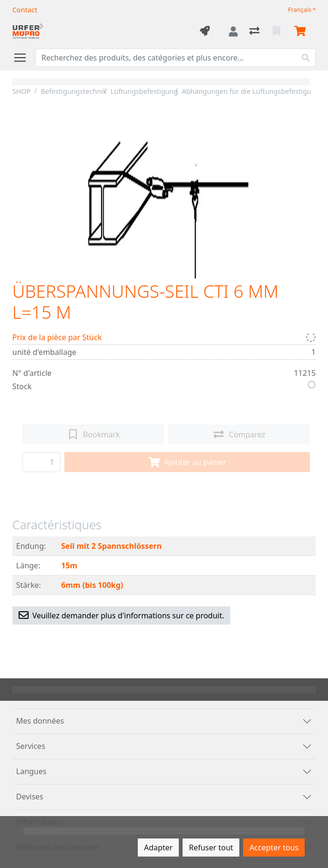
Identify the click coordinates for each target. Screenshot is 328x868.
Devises (30, 797)
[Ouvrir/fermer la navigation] (24, 58)
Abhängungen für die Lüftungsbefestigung (251, 91)
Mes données (40, 721)
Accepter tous (274, 848)
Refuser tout (211, 848)
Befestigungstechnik (74, 91)
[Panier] (302, 31)
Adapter (158, 848)
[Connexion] (233, 31)
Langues (31, 771)
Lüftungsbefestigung (144, 91)
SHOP (22, 91)
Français (300, 10)
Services (31, 746)
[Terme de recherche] (166, 58)
